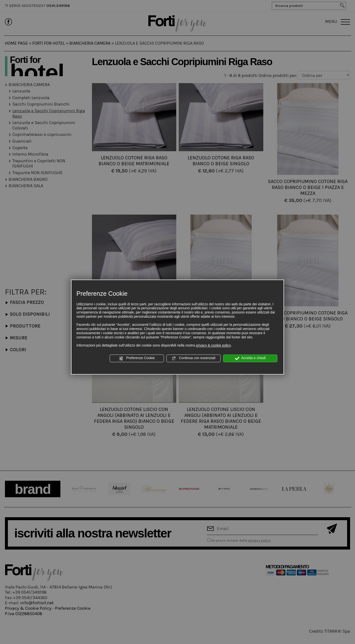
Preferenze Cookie (137, 358)
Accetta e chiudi (250, 358)
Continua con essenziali (194, 358)
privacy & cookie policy (213, 346)
